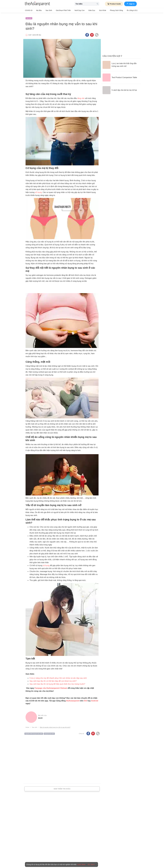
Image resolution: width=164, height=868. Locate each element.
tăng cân (81, 97)
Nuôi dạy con (76, 10)
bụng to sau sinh (49, 732)
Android (95, 699)
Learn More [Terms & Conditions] (81, 864)
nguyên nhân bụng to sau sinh (34, 732)
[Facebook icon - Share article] (87, 33)
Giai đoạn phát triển (60, 10)
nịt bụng (46, 564)
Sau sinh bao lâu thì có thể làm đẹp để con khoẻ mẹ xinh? (53, 679)
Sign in (130, 4)
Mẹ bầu (38, 10)
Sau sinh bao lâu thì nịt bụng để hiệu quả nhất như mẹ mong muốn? (57, 682)
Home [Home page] (27, 726)
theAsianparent (73, 699)
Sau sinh (47, 10)
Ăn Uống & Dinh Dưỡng (127, 10)
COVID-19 (29, 10)
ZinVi (40, 717)
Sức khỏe (97, 10)
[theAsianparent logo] (38, 4)
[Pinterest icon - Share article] (92, 33)
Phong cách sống (110, 10)
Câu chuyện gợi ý (112, 55)
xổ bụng (38, 191)
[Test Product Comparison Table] (120, 76)
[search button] (98, 4)
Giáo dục (87, 10)
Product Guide (114, 4)
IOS (85, 699)
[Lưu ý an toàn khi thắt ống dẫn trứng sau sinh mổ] (121, 63)
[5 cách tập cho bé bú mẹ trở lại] (120, 89)
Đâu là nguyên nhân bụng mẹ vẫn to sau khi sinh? (55, 726)
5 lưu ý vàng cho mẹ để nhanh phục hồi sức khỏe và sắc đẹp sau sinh (58, 676)
